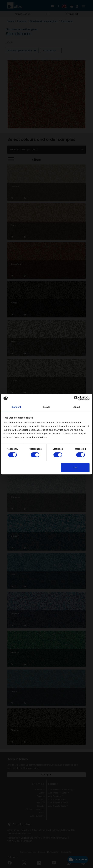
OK (75, 467)
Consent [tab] (16, 407)
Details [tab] (47, 407)
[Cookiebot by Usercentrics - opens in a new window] (76, 398)
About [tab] (77, 407)
